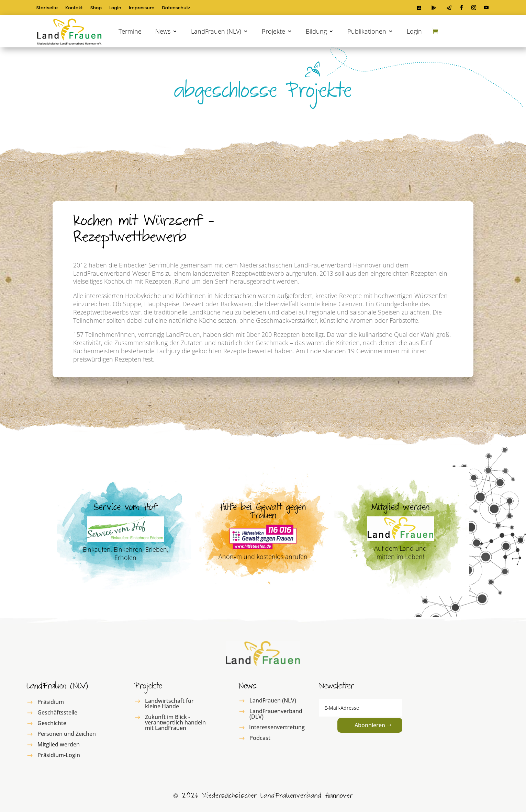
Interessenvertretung (277, 727)
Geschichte (52, 723)
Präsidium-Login (59, 755)
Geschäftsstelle (57, 712)
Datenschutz (176, 8)
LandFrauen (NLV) (216, 31)
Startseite (47, 8)
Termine (130, 31)
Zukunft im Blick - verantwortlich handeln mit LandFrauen (175, 722)
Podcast (260, 738)
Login (115, 8)
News (163, 31)
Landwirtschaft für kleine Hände (169, 704)
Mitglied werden (59, 744)
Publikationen (367, 31)
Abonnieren (370, 725)
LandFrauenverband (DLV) (276, 714)
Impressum (142, 8)
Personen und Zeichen (67, 734)
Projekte (273, 31)
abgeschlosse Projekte (263, 94)
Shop (96, 8)
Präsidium (51, 702)
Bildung (316, 31)
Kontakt (74, 8)
